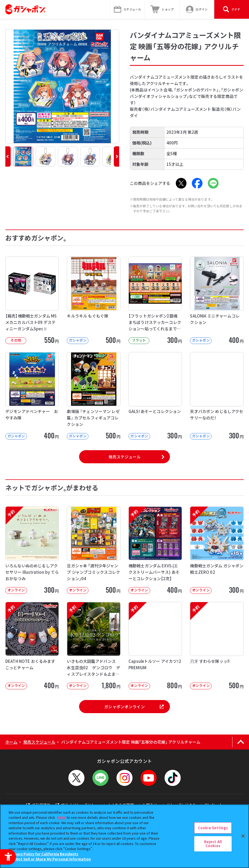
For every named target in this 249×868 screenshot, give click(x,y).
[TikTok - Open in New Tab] (173, 778)
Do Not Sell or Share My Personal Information (50, 859)
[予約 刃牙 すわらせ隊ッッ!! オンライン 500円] (217, 646)
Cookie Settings (213, 828)
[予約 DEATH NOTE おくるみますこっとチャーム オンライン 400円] (32, 646)
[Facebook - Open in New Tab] (197, 183)
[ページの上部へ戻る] (241, 742)
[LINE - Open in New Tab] (213, 183)
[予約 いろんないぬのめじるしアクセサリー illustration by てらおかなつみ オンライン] (32, 550)
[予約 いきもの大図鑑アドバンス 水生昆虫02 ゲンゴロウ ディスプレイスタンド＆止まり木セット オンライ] (94, 646)
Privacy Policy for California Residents (44, 854)
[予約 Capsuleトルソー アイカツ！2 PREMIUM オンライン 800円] (155, 646)
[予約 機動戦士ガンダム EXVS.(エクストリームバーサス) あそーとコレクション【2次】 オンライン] (155, 550)
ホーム (11, 742)
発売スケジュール (124, 457)
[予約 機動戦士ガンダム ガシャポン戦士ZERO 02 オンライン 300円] (217, 550)
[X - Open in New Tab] (181, 183)
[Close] (243, 836)
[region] (124, 836)
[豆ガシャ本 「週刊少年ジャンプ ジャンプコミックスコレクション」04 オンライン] (94, 550)
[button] (8, 156)
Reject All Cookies (213, 844)
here (61, 817)
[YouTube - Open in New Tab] (149, 778)
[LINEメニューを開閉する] (100, 778)
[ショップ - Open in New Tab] (162, 9)
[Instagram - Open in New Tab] (124, 778)
